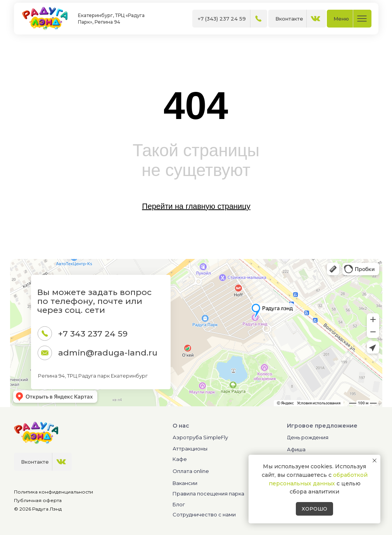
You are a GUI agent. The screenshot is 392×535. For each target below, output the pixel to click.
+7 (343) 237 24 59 (222, 19)
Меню (341, 19)
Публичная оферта (38, 500)
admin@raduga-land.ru (108, 353)
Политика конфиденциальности (54, 492)
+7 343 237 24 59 (93, 334)
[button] (220, 514)
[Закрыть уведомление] (375, 461)
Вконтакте (289, 19)
